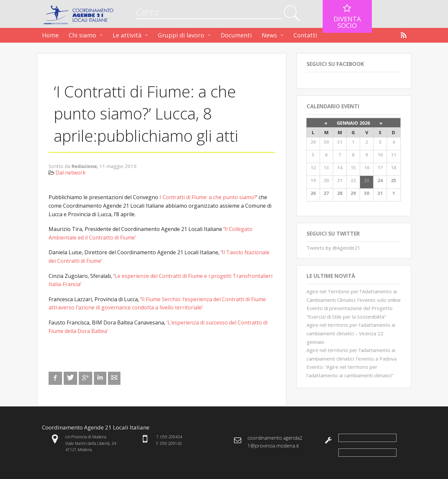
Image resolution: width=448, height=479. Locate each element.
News (269, 35)
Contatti (305, 35)
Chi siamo (82, 35)
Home (50, 35)
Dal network (71, 173)
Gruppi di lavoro (181, 35)
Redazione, (85, 166)
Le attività (127, 35)
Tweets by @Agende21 (333, 248)
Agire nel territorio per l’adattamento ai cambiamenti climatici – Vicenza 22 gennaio (351, 333)
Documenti (236, 35)
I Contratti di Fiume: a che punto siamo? (208, 197)
